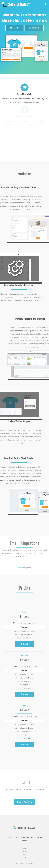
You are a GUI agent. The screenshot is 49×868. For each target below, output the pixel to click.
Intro (24, 848)
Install (14, 28)
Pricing (24, 854)
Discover (34, 28)
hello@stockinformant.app (33, 837)
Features (25, 851)
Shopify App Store (24, 805)
